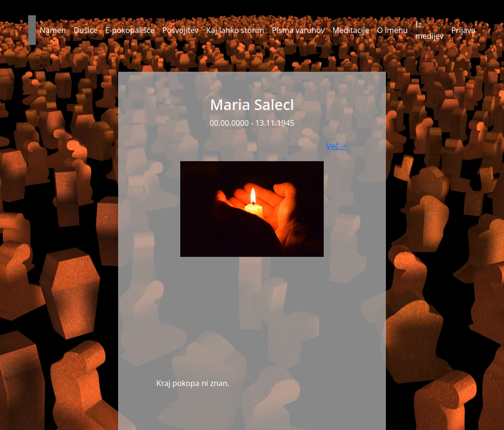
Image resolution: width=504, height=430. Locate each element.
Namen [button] (53, 30)
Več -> (337, 146)
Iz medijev (430, 30)
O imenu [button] (392, 30)
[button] (32, 30)
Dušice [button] (86, 30)
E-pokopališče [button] (130, 30)
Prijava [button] (464, 30)
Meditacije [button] (351, 30)
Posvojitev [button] (180, 30)
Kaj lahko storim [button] (235, 30)
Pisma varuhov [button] (298, 30)
